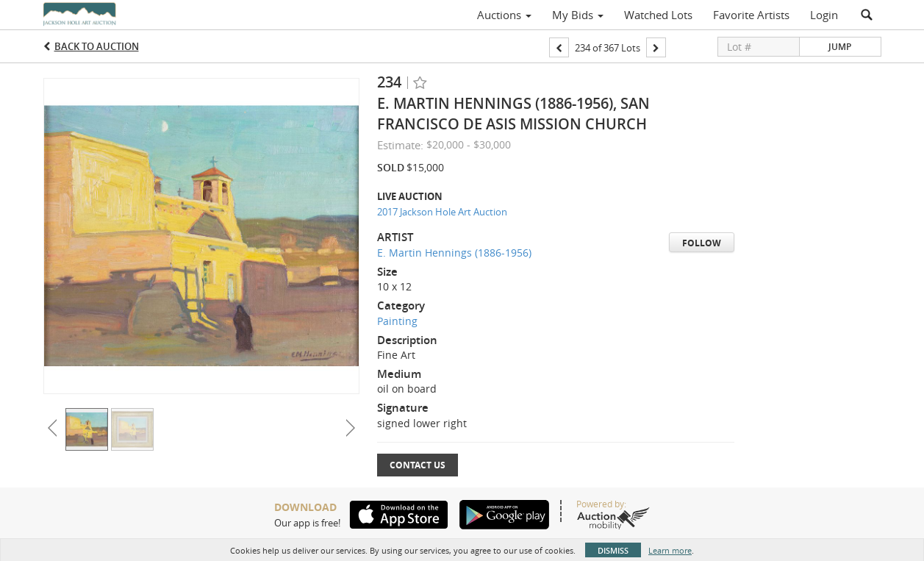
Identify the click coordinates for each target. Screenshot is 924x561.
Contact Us (418, 465)
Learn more (670, 550)
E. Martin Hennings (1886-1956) (454, 253)
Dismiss (613, 550)
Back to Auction (97, 46)
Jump (840, 47)
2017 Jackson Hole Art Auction (442, 212)
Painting (397, 321)
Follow (702, 243)
